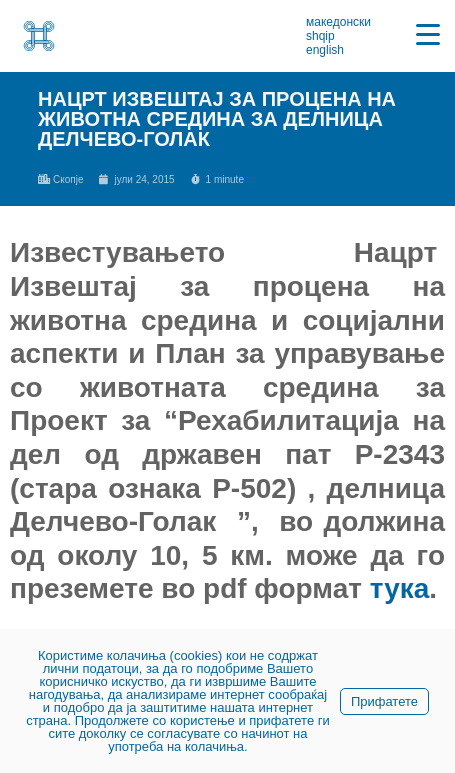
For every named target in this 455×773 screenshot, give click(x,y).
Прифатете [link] (384, 701)
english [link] (325, 50)
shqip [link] (320, 36)
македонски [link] (338, 22)
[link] (39, 36)
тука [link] (400, 588)
